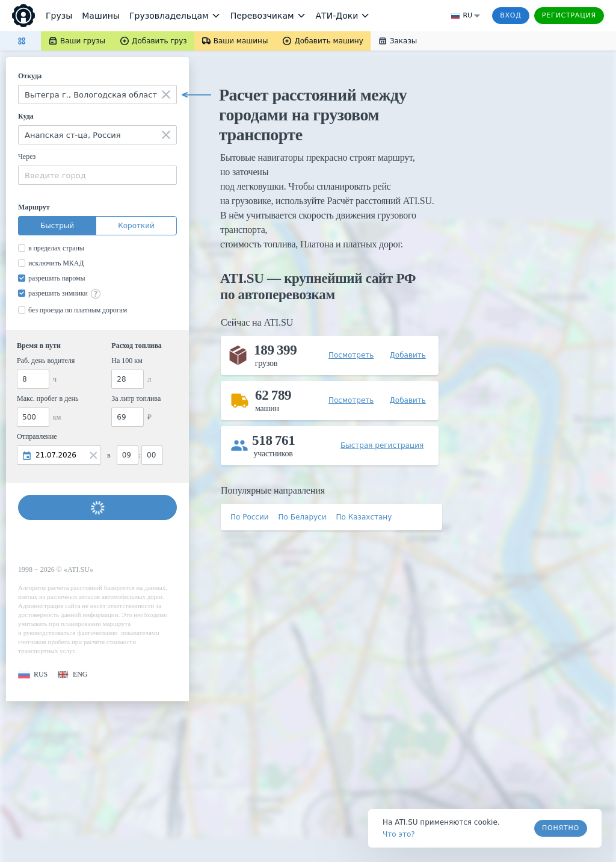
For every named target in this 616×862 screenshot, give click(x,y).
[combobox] (97, 95)
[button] (33, 674)
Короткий (136, 226)
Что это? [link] (399, 834)
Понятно (561, 828)
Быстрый (57, 226)
